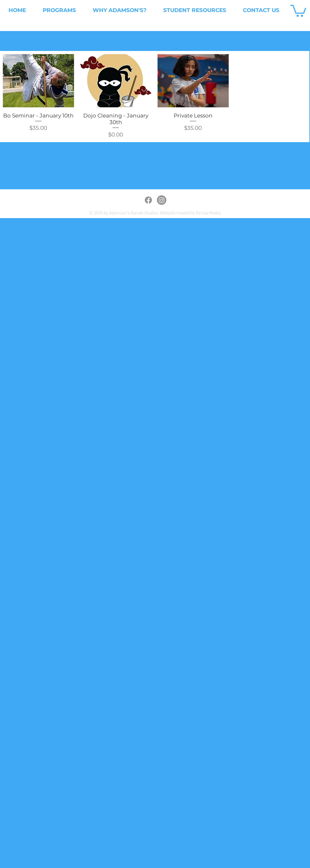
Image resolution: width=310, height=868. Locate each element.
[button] (298, 10)
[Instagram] (162, 200)
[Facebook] (148, 200)
